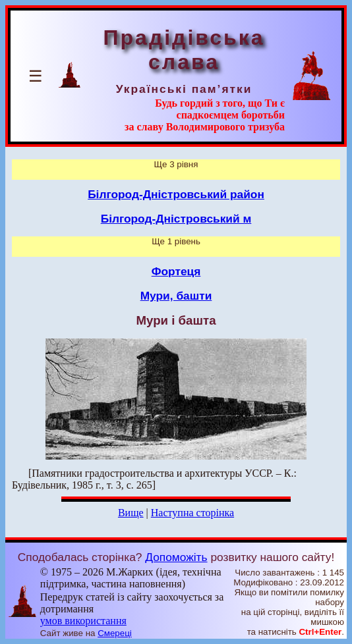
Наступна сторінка (192, 513)
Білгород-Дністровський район (176, 194)
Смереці (115, 633)
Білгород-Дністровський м (176, 219)
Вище (131, 513)
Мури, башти (176, 296)
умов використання (83, 621)
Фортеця (176, 271)
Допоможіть (176, 557)
